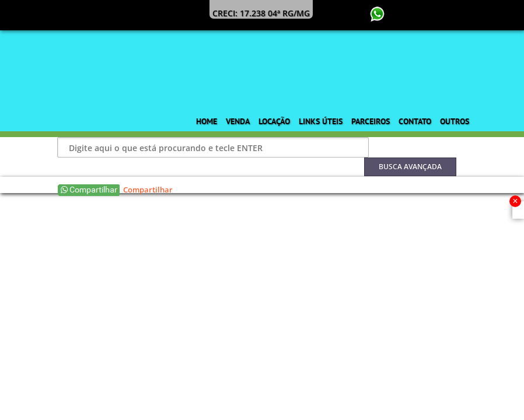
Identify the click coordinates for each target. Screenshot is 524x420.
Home (207, 121)
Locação (274, 121)
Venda (238, 121)
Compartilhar (148, 190)
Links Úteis (321, 121)
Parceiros (371, 121)
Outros (455, 121)
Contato (415, 121)
